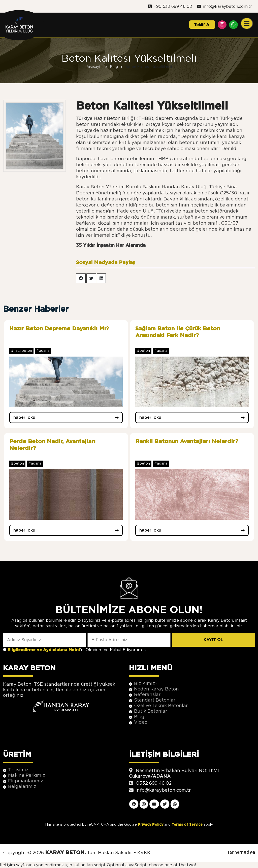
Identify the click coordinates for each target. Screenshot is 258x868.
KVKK (144, 853)
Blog (139, 717)
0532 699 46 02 (154, 783)
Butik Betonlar (151, 711)
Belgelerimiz (22, 787)
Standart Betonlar (155, 700)
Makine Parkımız (27, 776)
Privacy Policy (151, 825)
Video (141, 722)
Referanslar (147, 695)
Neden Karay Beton (156, 689)
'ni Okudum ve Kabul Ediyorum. (76, 650)
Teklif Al (202, 25)
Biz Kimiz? (146, 684)
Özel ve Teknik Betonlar (161, 706)
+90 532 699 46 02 (170, 7)
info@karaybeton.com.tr (224, 7)
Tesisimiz (18, 770)
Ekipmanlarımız (26, 781)
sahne (241, 852)
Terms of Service (187, 825)
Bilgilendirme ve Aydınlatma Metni (44, 650)
